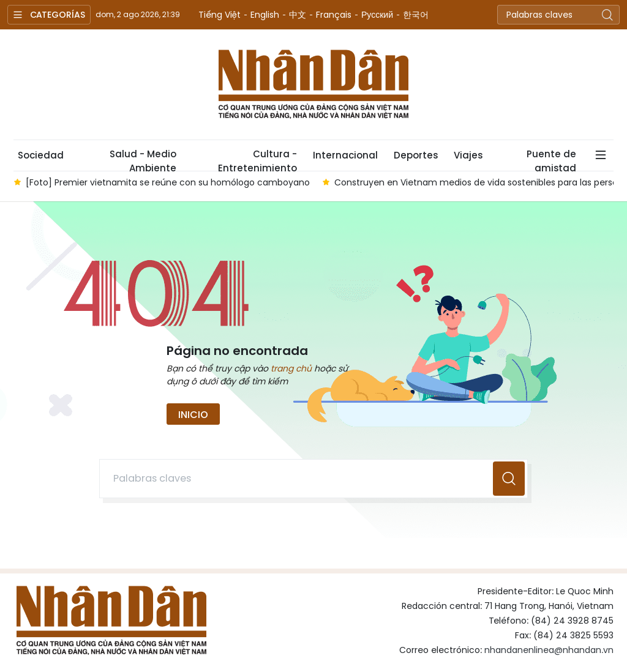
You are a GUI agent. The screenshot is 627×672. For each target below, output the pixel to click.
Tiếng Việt (220, 15)
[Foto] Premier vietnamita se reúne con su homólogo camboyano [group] (168, 182)
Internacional (345, 155)
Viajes (468, 155)
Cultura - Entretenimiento (257, 159)
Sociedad (41, 155)
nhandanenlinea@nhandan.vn (549, 650)
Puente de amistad (551, 159)
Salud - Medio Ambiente (143, 159)
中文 (298, 15)
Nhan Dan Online (313, 84)
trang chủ (291, 368)
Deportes (416, 155)
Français (334, 15)
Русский (377, 15)
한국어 (416, 15)
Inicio (193, 415)
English (265, 15)
